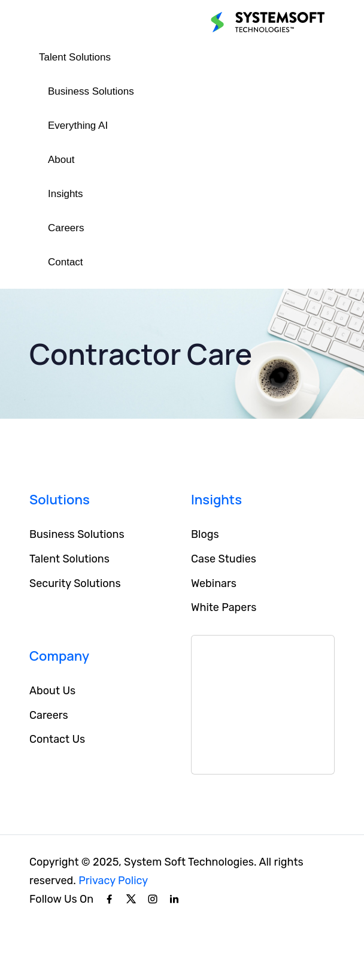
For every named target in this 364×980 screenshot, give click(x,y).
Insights (66, 194)
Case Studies (224, 559)
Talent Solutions (75, 57)
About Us (52, 691)
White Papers (224, 607)
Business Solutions (91, 91)
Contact (66, 262)
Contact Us (57, 739)
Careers (66, 228)
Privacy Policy (113, 881)
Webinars (214, 583)
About (61, 160)
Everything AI (78, 125)
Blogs (205, 534)
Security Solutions (75, 583)
